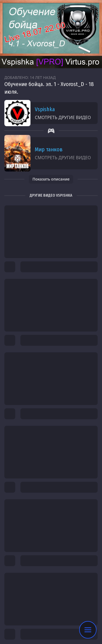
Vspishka (45, 109)
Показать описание (51, 179)
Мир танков (49, 149)
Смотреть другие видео (63, 117)
